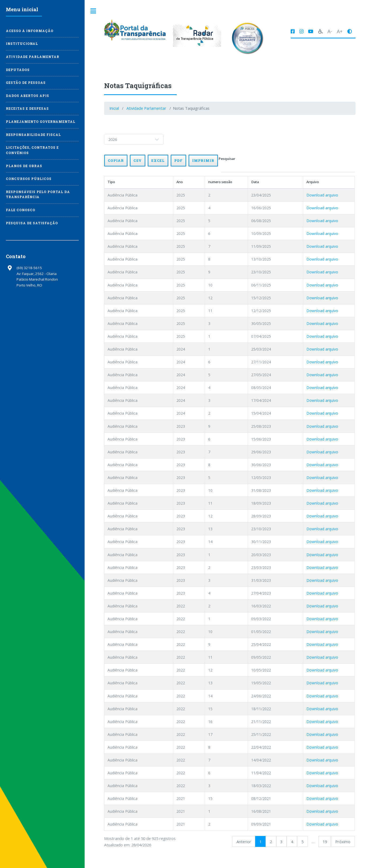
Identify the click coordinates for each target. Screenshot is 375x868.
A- (330, 31)
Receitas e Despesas (27, 109)
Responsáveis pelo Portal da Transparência (38, 195)
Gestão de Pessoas (26, 83)
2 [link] (276, 842)
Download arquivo (334, 195)
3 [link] (286, 842)
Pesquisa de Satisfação (32, 223)
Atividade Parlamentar (146, 108)
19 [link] (330, 842)
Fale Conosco (21, 210)
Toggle (93, 11)
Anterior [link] (249, 842)
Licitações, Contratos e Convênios (32, 150)
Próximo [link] (348, 842)
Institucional (22, 44)
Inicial (114, 108)
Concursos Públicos (29, 179)
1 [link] (265, 842)
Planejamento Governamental (41, 122)
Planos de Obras (24, 166)
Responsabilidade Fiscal (33, 135)
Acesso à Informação (30, 31)
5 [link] (307, 842)
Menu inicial (22, 9)
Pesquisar (291, 164)
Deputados (18, 70)
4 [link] (297, 842)
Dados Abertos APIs (27, 96)
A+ (340, 31)
